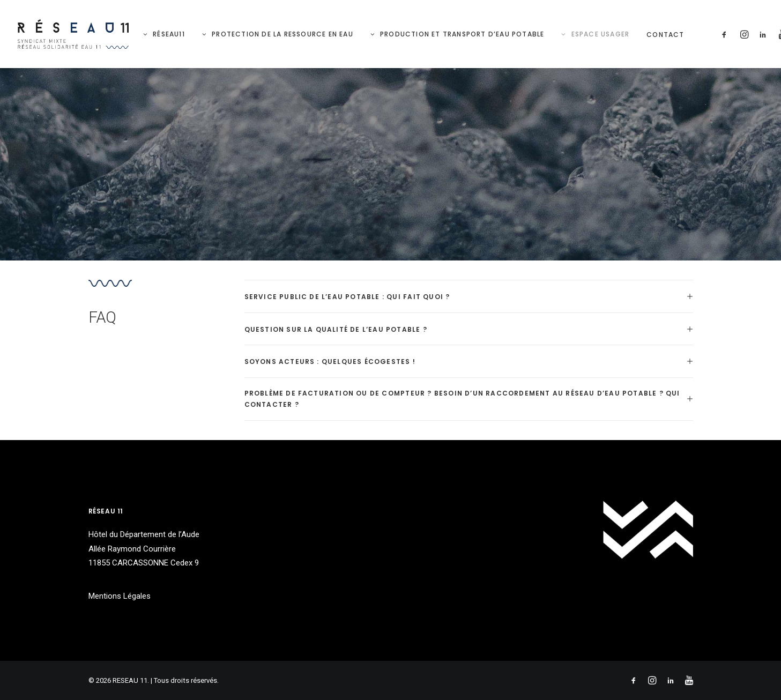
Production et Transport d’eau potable (462, 34)
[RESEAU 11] (73, 34)
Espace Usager (601, 34)
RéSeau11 (169, 34)
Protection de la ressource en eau (282, 34)
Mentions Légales (120, 596)
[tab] (469, 297)
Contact (665, 35)
